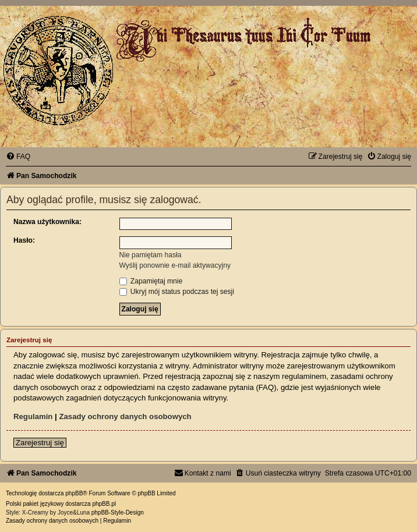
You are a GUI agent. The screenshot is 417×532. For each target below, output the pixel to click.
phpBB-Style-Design (118, 513)
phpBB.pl (104, 504)
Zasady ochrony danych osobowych (125, 416)
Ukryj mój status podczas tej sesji (177, 292)
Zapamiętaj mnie (151, 281)
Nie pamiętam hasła (151, 255)
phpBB (74, 493)
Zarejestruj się (40, 443)
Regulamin (33, 416)
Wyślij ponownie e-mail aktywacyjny (175, 265)
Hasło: (24, 240)
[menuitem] (18, 157)
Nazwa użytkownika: (47, 222)
